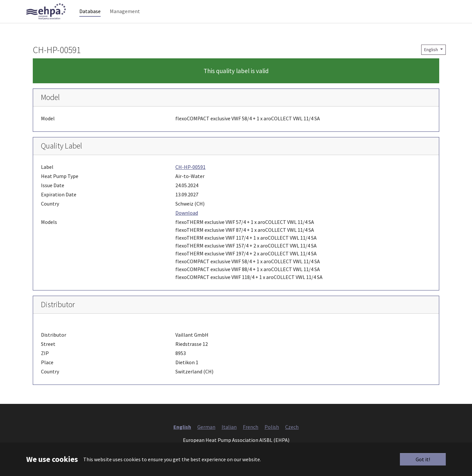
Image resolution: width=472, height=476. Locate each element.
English (432, 63)
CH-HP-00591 (190, 180)
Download (187, 226)
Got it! (423, 459)
